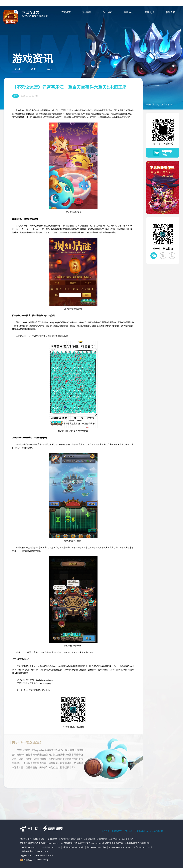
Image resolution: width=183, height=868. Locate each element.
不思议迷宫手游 (11, 17)
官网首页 (66, 12)
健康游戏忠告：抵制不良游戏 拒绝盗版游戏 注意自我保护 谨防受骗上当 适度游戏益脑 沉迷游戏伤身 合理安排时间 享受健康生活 (77, 839)
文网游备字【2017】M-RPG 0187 (34, 851)
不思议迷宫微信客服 (172, 256)
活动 (49, 70)
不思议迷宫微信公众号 (154, 256)
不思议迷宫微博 (163, 256)
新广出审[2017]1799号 (143, 847)
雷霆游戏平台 (117, 831)
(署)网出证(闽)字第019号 (73, 847)
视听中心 (129, 12)
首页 (158, 105)
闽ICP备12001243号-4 (97, 847)
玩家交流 (150, 12)
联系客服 (170, 12)
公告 (33, 70)
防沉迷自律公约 (141, 831)
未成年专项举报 (156, 831)
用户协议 (129, 831)
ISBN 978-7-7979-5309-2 (120, 847)
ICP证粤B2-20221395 (51, 847)
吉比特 (42, 855)
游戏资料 (108, 12)
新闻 (17, 70)
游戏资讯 (87, 12)
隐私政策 (106, 831)
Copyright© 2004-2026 (29, 855)
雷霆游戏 (49, 855)
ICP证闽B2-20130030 (29, 847)
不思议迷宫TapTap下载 (163, 153)
